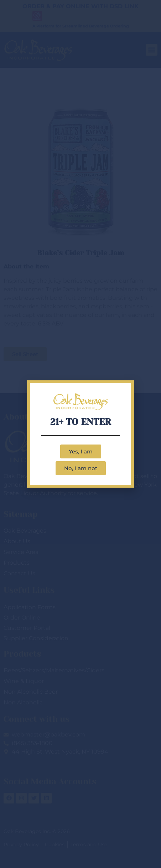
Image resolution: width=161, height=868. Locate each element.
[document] (80, 434)
